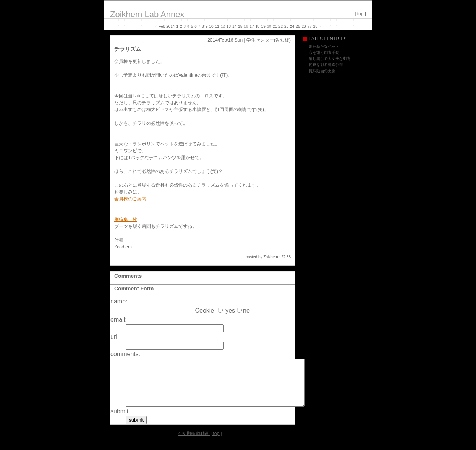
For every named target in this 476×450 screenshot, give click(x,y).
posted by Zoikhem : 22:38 (268, 257)
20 (269, 27)
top (360, 14)
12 (223, 27)
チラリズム (128, 49)
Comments (128, 276)
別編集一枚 (126, 219)
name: (119, 301)
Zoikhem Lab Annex (147, 14)
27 (310, 27)
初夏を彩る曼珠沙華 (326, 65)
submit (119, 420)
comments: (125, 354)
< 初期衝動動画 (193, 443)
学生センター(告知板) (269, 40)
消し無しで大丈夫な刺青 (330, 59)
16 (246, 27)
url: (115, 337)
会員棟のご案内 (130, 199)
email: (119, 320)
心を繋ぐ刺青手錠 (324, 52)
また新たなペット (324, 46)
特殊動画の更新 (322, 71)
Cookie (204, 310)
